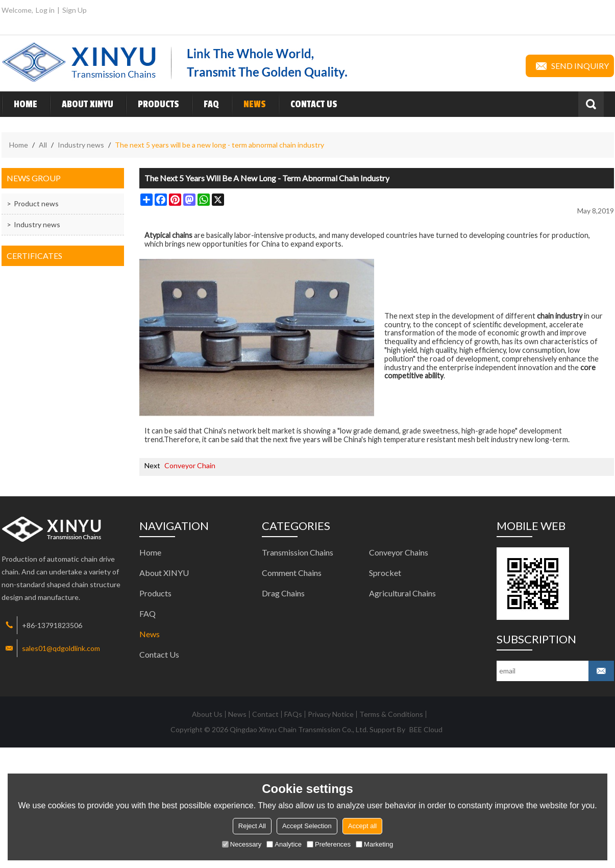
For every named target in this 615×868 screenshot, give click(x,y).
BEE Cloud (426, 730)
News (249, 104)
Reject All (252, 826)
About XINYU (81, 104)
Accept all (362, 826)
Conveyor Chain (190, 465)
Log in (45, 10)
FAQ (205, 104)
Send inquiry (570, 66)
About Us (207, 714)
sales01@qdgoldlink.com (61, 648)
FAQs (293, 714)
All (43, 145)
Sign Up (75, 10)
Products (152, 104)
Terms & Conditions (391, 714)
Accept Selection (307, 826)
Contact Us (308, 104)
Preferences (329, 844)
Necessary (242, 844)
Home (19, 104)
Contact (265, 714)
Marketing (374, 844)
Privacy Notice (331, 714)
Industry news (81, 145)
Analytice (284, 844)
